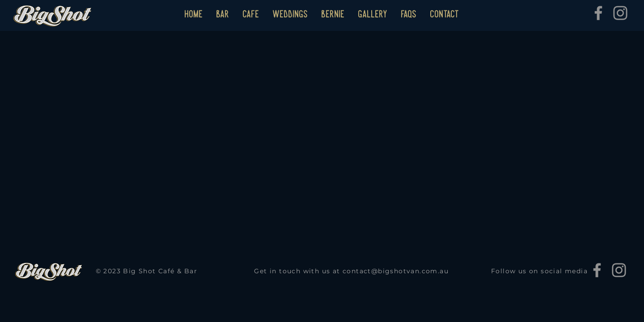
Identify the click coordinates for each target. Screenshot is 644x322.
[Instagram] (620, 13)
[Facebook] (598, 13)
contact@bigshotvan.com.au (396, 271)
